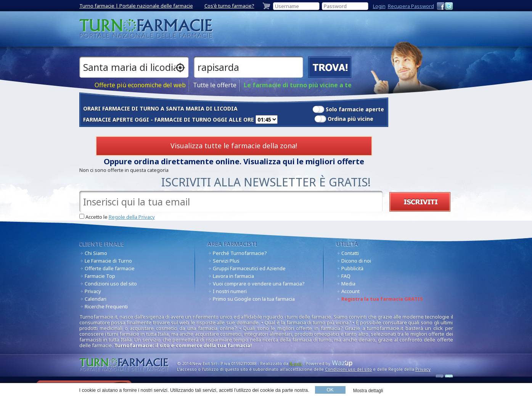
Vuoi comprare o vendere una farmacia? (259, 284)
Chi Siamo (96, 253)
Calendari (96, 299)
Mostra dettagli (368, 391)
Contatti (350, 253)
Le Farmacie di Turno (108, 261)
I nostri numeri (230, 291)
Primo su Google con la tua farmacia (254, 299)
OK (330, 390)
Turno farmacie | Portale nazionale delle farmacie (136, 6)
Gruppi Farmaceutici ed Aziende (249, 268)
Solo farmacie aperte (355, 109)
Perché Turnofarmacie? (240, 253)
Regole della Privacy (132, 217)
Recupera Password (411, 6)
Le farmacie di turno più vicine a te (298, 85)
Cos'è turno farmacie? (229, 6)
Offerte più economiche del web (140, 85)
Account (350, 291)
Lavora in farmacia (233, 276)
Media (348, 284)
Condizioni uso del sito (111, 284)
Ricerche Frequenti (106, 306)
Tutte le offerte (215, 85)
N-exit (296, 363)
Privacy (93, 291)
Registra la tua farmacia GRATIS (382, 299)
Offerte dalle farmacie (110, 268)
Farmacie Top (100, 276)
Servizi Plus (226, 261)
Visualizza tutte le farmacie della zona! (234, 146)
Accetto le (120, 217)
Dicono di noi (356, 261)
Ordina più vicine (350, 119)
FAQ (346, 276)
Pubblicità (352, 268)
